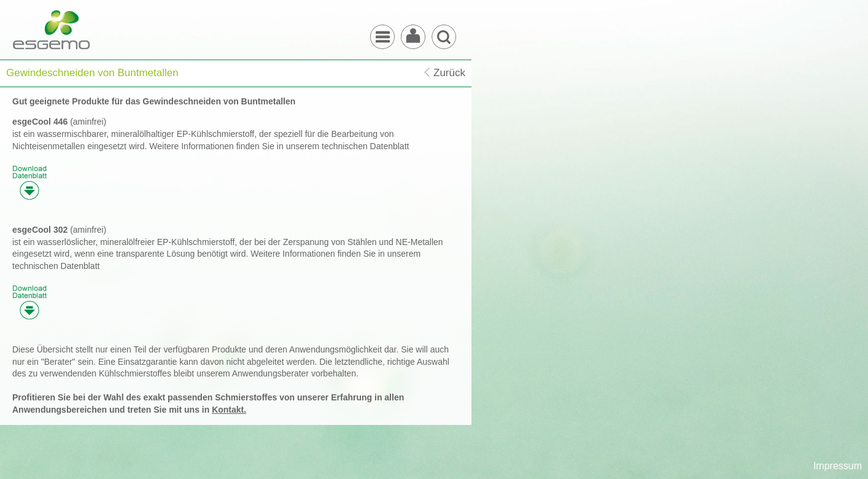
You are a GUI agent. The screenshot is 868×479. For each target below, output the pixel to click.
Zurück (449, 73)
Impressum (838, 466)
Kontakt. (229, 410)
